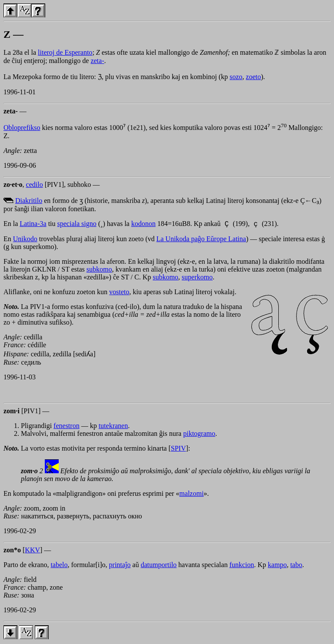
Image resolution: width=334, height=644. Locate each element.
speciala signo (77, 225)
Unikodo (25, 240)
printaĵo (120, 566)
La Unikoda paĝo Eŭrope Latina (201, 240)
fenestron (67, 427)
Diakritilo (29, 201)
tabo (296, 566)
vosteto (119, 293)
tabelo (59, 566)
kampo (277, 566)
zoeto (253, 77)
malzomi (191, 495)
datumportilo (159, 566)
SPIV (179, 450)
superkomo (197, 278)
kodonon (144, 225)
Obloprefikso (22, 128)
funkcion (242, 566)
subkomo (99, 271)
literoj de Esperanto (65, 52)
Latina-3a (33, 225)
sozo (236, 77)
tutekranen (114, 427)
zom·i (12, 412)
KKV (32, 551)
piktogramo (199, 435)
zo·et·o (13, 184)
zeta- (97, 61)
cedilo (35, 184)
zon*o (12, 551)
